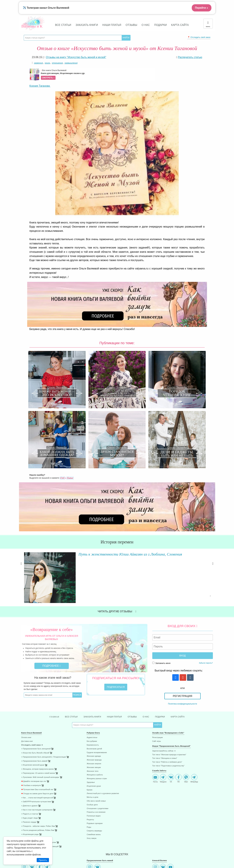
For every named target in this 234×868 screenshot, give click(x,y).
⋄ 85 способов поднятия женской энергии (39, 794)
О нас (146, 25)
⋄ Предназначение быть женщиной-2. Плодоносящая (44, 708)
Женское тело (92, 723)
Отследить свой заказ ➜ (32, 697)
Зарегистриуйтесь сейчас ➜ (164, 703)
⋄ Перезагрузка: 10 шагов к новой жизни (38, 725)
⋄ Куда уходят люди (30, 770)
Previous (21, 518)
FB (178, 730)
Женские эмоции (94, 719)
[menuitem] (52, 690)
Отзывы (131, 25)
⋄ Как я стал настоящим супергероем (37, 762)
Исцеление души (94, 738)
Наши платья (112, 25)
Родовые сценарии (95, 775)
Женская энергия (94, 715)
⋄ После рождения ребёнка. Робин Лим (38, 782)
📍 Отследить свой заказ (199, 37)
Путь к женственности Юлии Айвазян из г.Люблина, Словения (121, 505)
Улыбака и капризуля (31, 737)
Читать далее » (70, 542)
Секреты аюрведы (94, 782)
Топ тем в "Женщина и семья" (165, 710)
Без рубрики (92, 693)
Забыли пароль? (206, 614)
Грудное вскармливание (97, 704)
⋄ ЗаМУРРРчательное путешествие (36, 753)
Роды (89, 779)
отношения (57, 63)
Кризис (89, 741)
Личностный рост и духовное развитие (103, 745)
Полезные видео (94, 768)
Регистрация (182, 647)
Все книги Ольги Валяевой (98, 74)
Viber (186, 730)
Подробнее (51, 617)
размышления (71, 63)
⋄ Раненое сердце (29, 774)
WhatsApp (194, 730)
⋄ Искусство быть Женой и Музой (35, 704)
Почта (155, 730)
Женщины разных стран (97, 730)
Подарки (161, 25)
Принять (43, 860)
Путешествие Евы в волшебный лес (37, 741)
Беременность (93, 697)
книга (47, 63)
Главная (49, 668)
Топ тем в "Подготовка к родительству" (168, 717)
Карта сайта (180, 25)
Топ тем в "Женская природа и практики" (169, 706)
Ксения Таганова (40, 86)
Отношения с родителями (97, 760)
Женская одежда (94, 708)
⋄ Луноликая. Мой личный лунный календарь (40, 729)
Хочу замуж (91, 790)
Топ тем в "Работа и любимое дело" (167, 714)
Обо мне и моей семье (96, 753)
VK (171, 730)
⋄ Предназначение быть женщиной (36, 700)
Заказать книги (87, 25)
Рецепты (90, 771)
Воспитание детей (94, 700)
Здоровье (91, 734)
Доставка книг (27, 693)
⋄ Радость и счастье (30, 766)
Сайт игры (157, 693)
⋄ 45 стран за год (28, 790)
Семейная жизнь (94, 786)
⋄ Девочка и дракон (29, 757)
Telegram (163, 730)
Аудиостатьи (92, 689)
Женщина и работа (95, 726)
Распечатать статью (190, 57)
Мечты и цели (92, 749)
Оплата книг (26, 689)
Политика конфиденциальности (183, 655)
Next (213, 518)
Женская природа (94, 712)
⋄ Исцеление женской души (33, 717)
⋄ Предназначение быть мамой (34, 713)
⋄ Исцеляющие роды (30, 786)
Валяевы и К (32, 26)
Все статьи (63, 25)
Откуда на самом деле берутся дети (37, 745)
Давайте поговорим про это (34, 733)
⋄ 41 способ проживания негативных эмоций (40, 798)
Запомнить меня (161, 614)
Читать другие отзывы (117, 563)
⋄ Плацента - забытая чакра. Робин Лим (38, 778)
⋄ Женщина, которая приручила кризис (38, 721)
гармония (38, 63)
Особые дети (92, 756)
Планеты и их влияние (96, 764)
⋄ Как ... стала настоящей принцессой (37, 749)
